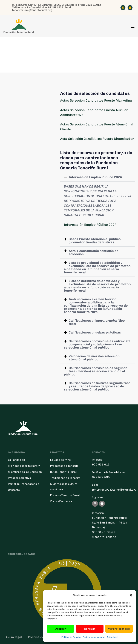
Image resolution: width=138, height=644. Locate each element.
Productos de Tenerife (64, 466)
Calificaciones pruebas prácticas (95, 332)
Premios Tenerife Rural (65, 495)
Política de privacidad (94, 637)
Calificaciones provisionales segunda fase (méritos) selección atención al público (96, 371)
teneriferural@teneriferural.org (32, 10)
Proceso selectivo (19, 478)
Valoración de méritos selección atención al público (94, 358)
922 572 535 (55, 7)
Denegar (90, 629)
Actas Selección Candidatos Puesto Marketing (96, 100)
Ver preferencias (119, 629)
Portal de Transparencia (24, 484)
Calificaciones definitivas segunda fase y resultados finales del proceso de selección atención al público (97, 386)
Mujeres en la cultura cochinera (64, 487)
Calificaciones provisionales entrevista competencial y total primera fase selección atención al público (97, 344)
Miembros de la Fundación (25, 472)
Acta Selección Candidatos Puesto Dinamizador (97, 139)
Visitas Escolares (61, 501)
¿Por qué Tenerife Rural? (24, 466)
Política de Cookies (71, 637)
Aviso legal (112, 637)
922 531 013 (93, 5)
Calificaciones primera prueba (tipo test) (97, 322)
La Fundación (16, 460)
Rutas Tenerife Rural (63, 472)
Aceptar (61, 629)
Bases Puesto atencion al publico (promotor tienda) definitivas (95, 241)
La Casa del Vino (61, 460)
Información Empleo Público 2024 (95, 177)
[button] (131, 595)
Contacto (14, 490)
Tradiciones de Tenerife (65, 478)
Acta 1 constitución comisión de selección (94, 252)
